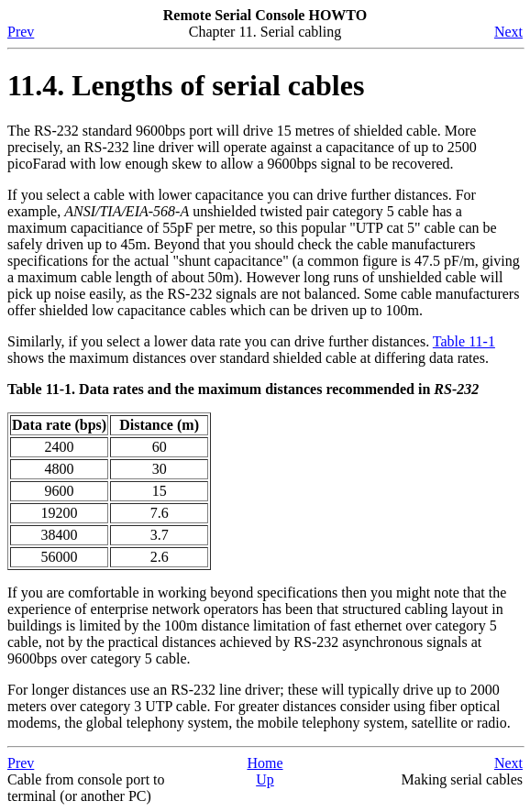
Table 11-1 (464, 341)
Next (508, 32)
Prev (21, 32)
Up (265, 779)
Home (265, 763)
